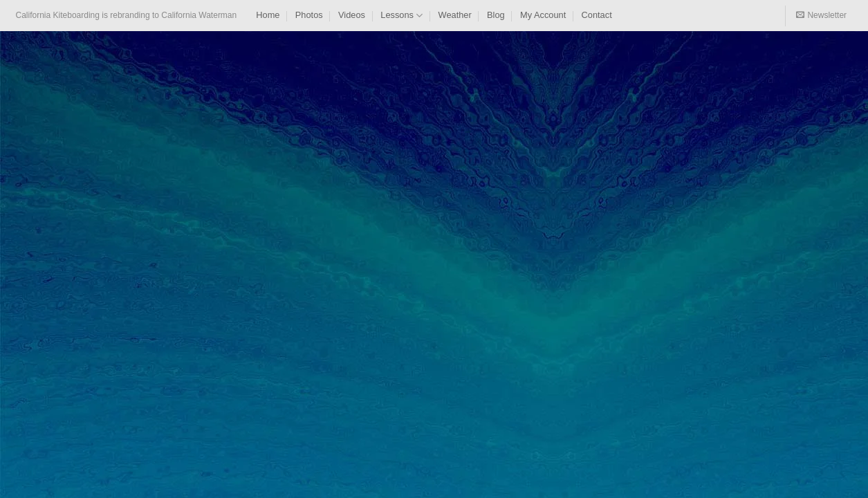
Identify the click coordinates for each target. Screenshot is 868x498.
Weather (455, 15)
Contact (597, 15)
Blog (496, 15)
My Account (543, 15)
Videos (352, 15)
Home (268, 15)
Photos (309, 15)
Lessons (401, 16)
